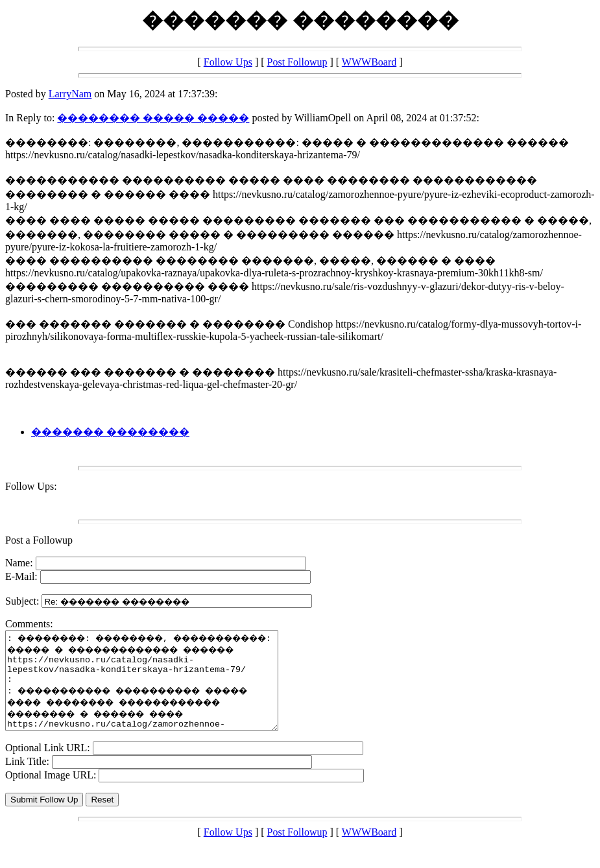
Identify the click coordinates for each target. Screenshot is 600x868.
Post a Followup (39, 540)
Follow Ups (228, 62)
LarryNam (70, 94)
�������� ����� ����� (153, 118)
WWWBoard (369, 62)
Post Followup (297, 62)
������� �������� (110, 432)
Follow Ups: (31, 486)
